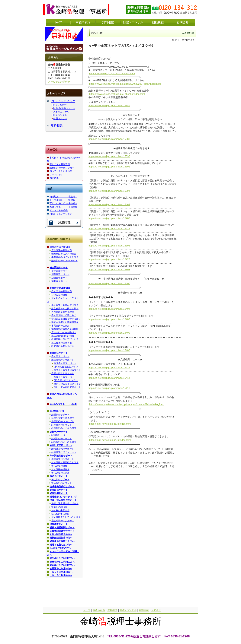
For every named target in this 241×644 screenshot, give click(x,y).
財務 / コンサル (128, 610)
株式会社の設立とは (62, 343)
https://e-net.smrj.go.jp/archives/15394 (109, 191)
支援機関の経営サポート (62, 531)
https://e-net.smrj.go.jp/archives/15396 (109, 246)
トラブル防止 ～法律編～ (63, 200)
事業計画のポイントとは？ (65, 257)
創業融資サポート (60, 274)
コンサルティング (63, 101)
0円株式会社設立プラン (66, 367)
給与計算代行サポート (63, 449)
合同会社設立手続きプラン (67, 384)
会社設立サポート (60, 356)
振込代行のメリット (62, 483)
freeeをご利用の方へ (60, 548)
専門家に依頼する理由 (63, 312)
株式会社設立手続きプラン (67, 370)
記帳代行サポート (60, 435)
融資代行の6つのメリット (64, 261)
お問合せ (156, 610)
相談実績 (144, 610)
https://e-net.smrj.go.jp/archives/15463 (109, 204)
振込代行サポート (60, 480)
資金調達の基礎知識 (60, 247)
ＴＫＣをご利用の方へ (61, 572)
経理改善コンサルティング (63, 497)
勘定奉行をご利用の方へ (62, 565)
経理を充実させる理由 (63, 418)
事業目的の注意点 (60, 326)
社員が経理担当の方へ (61, 534)
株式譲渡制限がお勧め (63, 336)
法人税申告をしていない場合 (66, 517)
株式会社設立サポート (63, 360)
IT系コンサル (60, 115)
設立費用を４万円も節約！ (65, 309)
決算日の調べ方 (59, 507)
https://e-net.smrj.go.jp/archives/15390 (109, 156)
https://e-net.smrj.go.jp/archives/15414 (109, 378)
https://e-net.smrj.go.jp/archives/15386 (109, 105)
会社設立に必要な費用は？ (65, 305)
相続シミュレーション (61, 214)
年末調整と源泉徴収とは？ (65, 462)
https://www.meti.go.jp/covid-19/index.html (112, 73)
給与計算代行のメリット (64, 452)
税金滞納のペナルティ (63, 521)
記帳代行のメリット (62, 439)
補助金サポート (59, 281)
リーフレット (56, 175)
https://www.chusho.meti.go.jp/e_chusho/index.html (117, 94)
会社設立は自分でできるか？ (66, 319)
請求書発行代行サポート (62, 487)
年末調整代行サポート (63, 459)
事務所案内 (99, 610)
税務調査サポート (59, 524)
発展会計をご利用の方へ (62, 562)
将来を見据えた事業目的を (65, 322)
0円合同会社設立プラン (66, 380)
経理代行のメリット (62, 425)
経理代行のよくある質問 (64, 428)
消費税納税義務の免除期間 (65, 329)
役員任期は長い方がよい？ (65, 339)
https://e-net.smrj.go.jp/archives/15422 (109, 228)
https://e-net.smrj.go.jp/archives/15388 (109, 139)
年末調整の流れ (59, 466)
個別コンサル (60, 119)
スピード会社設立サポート (67, 387)
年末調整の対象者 (60, 469)
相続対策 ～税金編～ (63, 197)
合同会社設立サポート (63, 373)
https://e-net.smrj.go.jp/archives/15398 (109, 270)
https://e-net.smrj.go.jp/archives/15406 (109, 350)
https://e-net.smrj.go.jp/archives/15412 (109, 368)
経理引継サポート (59, 493)
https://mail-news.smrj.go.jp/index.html (110, 424)
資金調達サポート (60, 271)
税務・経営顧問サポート (62, 528)
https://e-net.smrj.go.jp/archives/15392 (109, 167)
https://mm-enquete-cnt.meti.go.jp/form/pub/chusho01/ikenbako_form (127, 404)
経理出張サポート (59, 490)
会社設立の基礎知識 (62, 291)
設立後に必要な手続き (63, 346)
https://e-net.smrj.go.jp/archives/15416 (109, 388)
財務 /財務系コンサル (64, 108)
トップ (87, 610)
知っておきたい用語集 (61, 171)
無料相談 (57, 125)
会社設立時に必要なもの (64, 315)
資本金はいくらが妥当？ (64, 332)
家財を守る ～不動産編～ (64, 207)
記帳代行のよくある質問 (64, 442)
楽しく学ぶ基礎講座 (60, 164)
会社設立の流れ (59, 295)
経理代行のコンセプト (63, 421)
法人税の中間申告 (60, 510)
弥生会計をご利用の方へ (62, 558)
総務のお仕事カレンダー (62, 168)
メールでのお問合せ (59, 82)
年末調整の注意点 (60, 473)
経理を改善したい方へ (61, 545)
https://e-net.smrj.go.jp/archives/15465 (109, 218)
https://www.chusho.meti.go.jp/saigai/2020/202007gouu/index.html (125, 84)
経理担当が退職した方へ (62, 541)
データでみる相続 (59, 210)
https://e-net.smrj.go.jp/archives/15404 (109, 309)
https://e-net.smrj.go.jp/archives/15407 (109, 319)
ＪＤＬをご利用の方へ (61, 575)
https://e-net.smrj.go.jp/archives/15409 (109, 333)
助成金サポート (59, 278)
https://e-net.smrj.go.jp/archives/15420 (109, 259)
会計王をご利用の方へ (61, 569)
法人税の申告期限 (60, 514)
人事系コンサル (61, 112)
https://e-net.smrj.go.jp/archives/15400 (109, 283)
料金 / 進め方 (60, 105)
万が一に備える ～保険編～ (63, 203)
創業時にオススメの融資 (64, 254)
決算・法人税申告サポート (65, 503)
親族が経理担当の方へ (61, 538)
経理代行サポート (60, 415)
